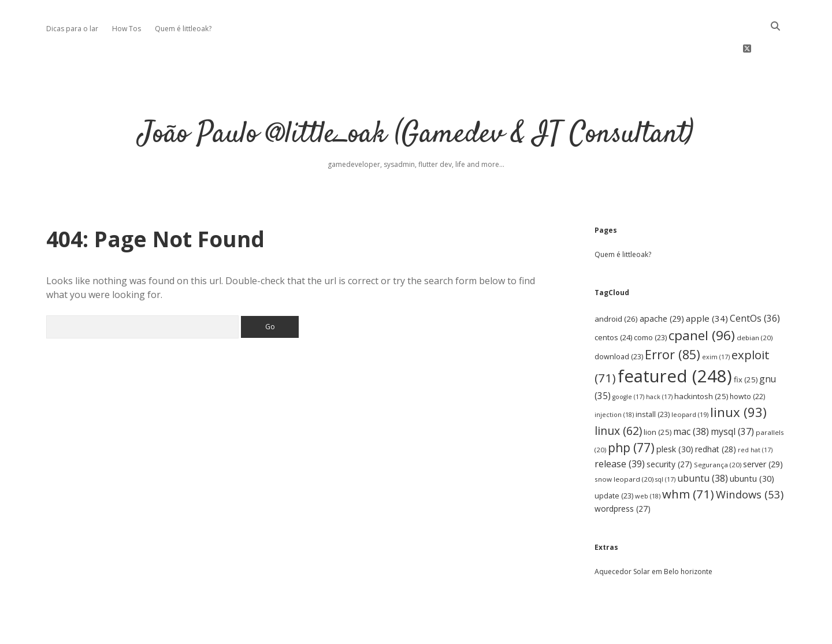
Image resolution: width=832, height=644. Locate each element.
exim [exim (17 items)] (716, 320)
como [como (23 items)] (650, 301)
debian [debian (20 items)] (755, 301)
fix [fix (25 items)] (746, 343)
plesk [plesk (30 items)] (675, 412)
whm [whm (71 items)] (688, 457)
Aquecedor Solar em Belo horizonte (653, 535)
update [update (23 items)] (614, 459)
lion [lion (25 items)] (658, 395)
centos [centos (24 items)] (613, 300)
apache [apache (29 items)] (662, 282)
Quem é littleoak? (183, 29)
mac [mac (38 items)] (691, 394)
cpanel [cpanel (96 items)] (702, 298)
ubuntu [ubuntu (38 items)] (703, 441)
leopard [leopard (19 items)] (690, 377)
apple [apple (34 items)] (707, 281)
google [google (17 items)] (628, 360)
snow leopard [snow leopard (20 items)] (624, 442)
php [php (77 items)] (631, 411)
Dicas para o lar (72, 29)
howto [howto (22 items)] (747, 360)
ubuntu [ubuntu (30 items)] (752, 442)
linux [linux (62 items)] (618, 394)
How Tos (127, 29)
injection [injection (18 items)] (614, 377)
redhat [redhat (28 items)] (716, 412)
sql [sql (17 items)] (665, 442)
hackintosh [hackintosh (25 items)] (701, 359)
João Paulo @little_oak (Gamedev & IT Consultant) (416, 98)
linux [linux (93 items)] (738, 375)
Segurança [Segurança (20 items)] (718, 428)
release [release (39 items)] (620, 427)
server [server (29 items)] (763, 428)
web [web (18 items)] (648, 459)
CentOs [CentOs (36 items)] (755, 281)
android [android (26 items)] (616, 282)
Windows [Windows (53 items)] (750, 457)
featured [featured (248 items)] (675, 339)
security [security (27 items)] (669, 428)
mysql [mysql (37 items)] (732, 394)
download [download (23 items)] (619, 320)
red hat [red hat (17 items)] (755, 413)
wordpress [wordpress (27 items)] (623, 472)
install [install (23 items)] (653, 377)
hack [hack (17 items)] (659, 360)
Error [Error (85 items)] (673, 317)
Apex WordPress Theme (381, 631)
